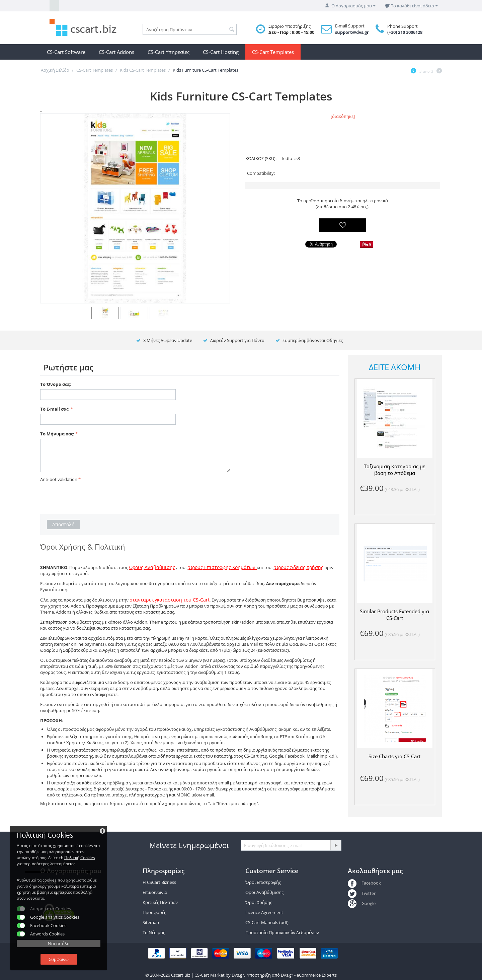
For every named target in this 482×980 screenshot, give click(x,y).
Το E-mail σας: (55, 409)
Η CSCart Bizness (159, 882)
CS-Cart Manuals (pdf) (267, 922)
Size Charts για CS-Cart (394, 756)
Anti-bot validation (59, 479)
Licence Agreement (264, 912)
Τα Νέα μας (154, 932)
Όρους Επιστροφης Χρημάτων (223, 567)
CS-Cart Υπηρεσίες (169, 52)
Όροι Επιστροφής (263, 882)
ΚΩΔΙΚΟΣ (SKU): (261, 158)
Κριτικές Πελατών (160, 902)
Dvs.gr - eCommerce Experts (309, 975)
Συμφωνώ (59, 959)
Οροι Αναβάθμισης (264, 892)
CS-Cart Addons (116, 52)
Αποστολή (63, 524)
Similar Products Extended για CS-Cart (394, 615)
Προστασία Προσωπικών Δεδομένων (282, 932)
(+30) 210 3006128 (405, 32)
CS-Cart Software (66, 52)
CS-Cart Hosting (221, 52)
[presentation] (91, 497)
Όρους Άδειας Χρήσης (299, 567)
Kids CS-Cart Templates (143, 70)
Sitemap (151, 922)
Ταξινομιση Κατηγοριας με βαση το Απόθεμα (394, 470)
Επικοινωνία (155, 892)
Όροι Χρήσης (259, 902)
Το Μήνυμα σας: (57, 434)
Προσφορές (154, 912)
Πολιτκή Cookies (80, 858)
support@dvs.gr (352, 32)
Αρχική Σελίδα (55, 70)
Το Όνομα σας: (56, 384)
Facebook (364, 883)
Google (362, 903)
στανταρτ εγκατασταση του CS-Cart (170, 600)
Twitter (362, 893)
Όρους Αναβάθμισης (152, 567)
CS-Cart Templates (273, 52)
